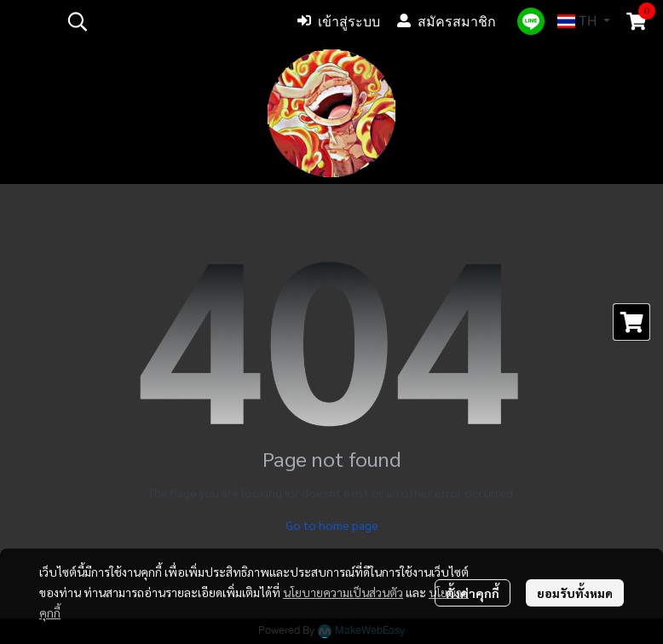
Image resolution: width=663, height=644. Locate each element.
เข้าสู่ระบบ (339, 21)
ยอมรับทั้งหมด (575, 593)
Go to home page (332, 525)
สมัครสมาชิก (447, 21)
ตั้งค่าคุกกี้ (473, 593)
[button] (170, 21)
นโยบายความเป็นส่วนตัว (343, 592)
